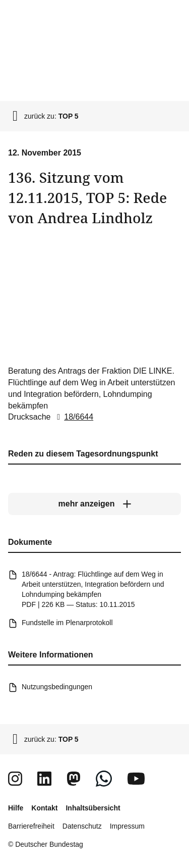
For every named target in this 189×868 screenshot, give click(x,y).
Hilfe (16, 808)
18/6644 (73, 417)
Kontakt (44, 808)
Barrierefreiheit (31, 826)
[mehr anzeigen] (94, 504)
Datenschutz (82, 826)
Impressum (127, 826)
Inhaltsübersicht (93, 808)
